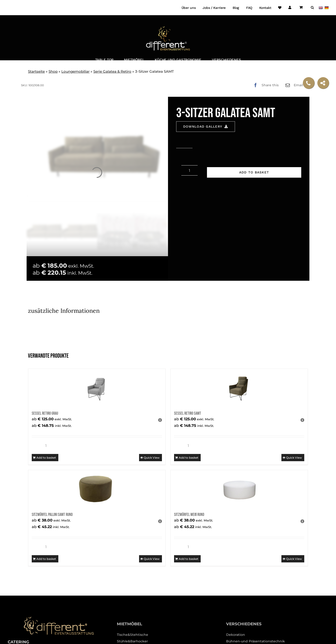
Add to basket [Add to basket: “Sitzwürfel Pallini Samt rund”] (46, 559)
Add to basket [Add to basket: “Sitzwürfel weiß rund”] (189, 559)
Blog (236, 8)
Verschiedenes (226, 60)
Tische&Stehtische (133, 635)
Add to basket (254, 172)
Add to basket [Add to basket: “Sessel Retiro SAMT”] (189, 458)
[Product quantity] (189, 170)
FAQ (249, 8)
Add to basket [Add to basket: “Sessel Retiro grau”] (46, 458)
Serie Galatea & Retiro (112, 71)
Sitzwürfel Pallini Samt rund (52, 515)
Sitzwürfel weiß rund (189, 515)
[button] (312, 8)
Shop (53, 71)
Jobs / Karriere (214, 8)
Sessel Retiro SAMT (188, 413)
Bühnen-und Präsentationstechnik (255, 641)
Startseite (36, 71)
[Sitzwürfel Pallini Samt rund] (97, 489)
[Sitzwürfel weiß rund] (239, 489)
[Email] (297, 85)
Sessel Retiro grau (45, 413)
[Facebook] (265, 85)
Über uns (189, 8)
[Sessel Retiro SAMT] (239, 388)
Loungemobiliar (75, 71)
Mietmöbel (134, 60)
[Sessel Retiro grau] (97, 388)
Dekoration (236, 635)
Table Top (104, 60)
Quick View (152, 458)
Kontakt (265, 8)
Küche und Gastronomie (178, 60)
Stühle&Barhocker (132, 641)
